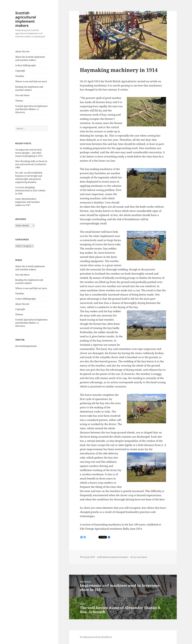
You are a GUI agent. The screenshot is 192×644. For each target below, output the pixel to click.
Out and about (22, 95)
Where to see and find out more (31, 81)
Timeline (20, 76)
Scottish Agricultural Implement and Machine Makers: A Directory (31, 109)
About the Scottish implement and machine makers (30, 58)
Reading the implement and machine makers (29, 88)
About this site (22, 52)
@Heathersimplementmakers (114, 557)
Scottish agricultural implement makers (26, 19)
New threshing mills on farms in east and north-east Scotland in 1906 (31, 164)
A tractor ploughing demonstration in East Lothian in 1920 (30, 190)
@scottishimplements (26, 346)
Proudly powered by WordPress (96, 637)
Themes (19, 101)
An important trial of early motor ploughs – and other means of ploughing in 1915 (29, 153)
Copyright (20, 71)
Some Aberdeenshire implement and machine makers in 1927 (27, 202)
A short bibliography (26, 65)
